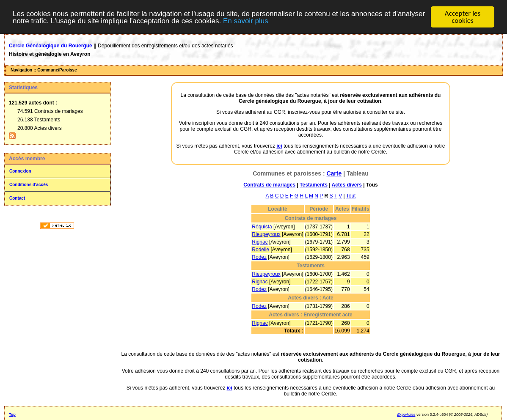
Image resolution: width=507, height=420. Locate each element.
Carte (334, 173)
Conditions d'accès (29, 185)
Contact (17, 198)
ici (279, 146)
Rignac (260, 242)
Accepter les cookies (463, 17)
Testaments (314, 185)
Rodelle (260, 250)
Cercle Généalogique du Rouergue (51, 46)
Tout (351, 196)
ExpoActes (406, 415)
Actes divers (346, 185)
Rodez (259, 257)
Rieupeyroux (266, 234)
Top (12, 415)
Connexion (20, 171)
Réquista (262, 227)
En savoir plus (246, 21)
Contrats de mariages (269, 185)
